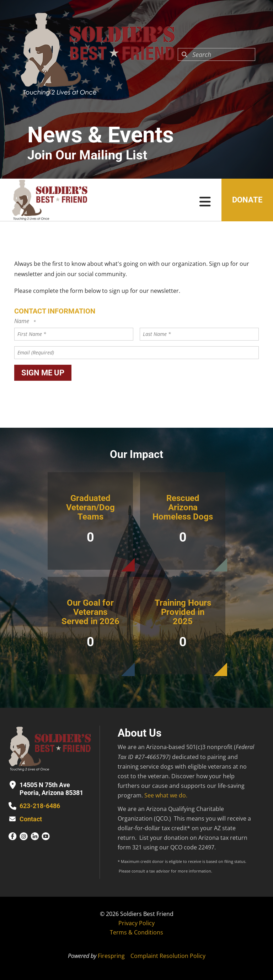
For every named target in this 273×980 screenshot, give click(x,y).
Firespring (111, 956)
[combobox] (216, 54)
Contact (31, 819)
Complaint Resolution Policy (168, 956)
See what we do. (166, 795)
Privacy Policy (136, 923)
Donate (247, 200)
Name (22, 321)
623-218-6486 (40, 806)
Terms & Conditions (136, 932)
